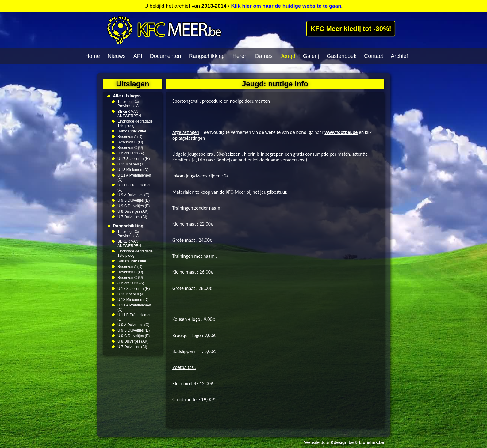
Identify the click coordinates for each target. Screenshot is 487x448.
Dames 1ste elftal (132, 131)
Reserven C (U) (130, 148)
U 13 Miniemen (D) (133, 170)
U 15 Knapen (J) (131, 164)
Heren (240, 56)
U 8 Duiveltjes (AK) (133, 211)
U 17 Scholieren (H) (134, 159)
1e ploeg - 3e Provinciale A (128, 104)
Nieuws (117, 56)
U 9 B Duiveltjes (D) (134, 200)
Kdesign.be (342, 442)
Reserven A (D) (130, 137)
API (138, 56)
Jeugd (288, 56)
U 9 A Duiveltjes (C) (133, 195)
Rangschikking (207, 56)
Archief (399, 56)
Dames (264, 56)
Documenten (166, 56)
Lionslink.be (371, 442)
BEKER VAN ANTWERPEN (129, 114)
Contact (374, 56)
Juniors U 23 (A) (131, 153)
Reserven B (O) (130, 142)
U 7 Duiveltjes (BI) (132, 217)
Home (93, 56)
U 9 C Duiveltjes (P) (134, 206)
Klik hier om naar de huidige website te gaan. (287, 6)
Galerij (311, 56)
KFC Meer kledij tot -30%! (351, 28)
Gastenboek (341, 56)
